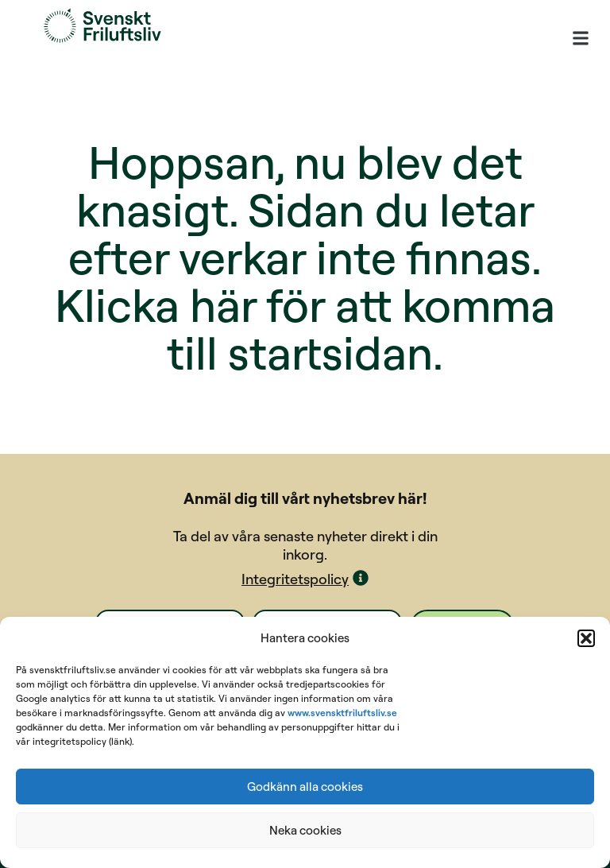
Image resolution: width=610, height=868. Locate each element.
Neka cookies (305, 830)
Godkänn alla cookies (305, 787)
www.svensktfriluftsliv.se (342, 713)
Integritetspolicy (295, 579)
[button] (586, 638)
